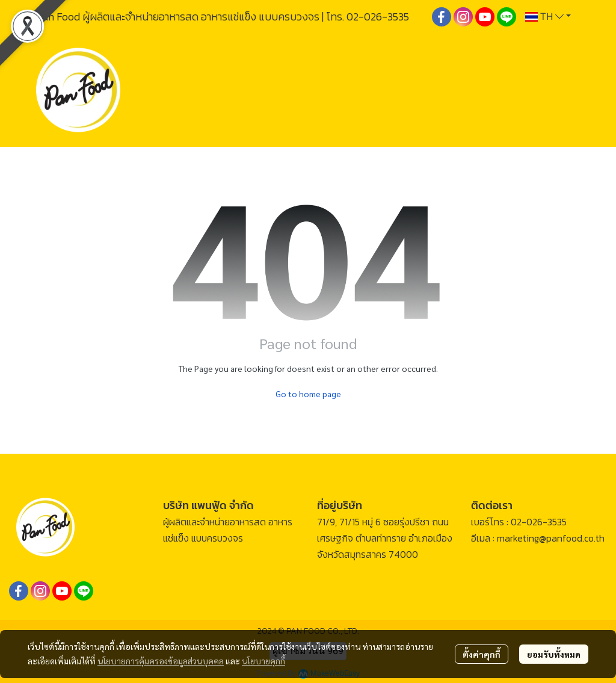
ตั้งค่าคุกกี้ (482, 654)
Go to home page (308, 394)
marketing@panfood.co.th (551, 538)
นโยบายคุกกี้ (263, 661)
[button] (548, 17)
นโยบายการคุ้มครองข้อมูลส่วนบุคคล (161, 661)
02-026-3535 (378, 17)
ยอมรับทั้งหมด (554, 654)
